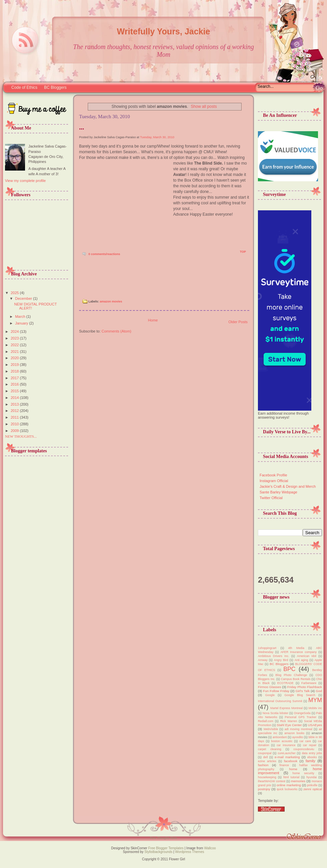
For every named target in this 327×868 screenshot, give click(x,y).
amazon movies (111, 301)
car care (305, 741)
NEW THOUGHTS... (21, 436)
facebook (291, 761)
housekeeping (267, 777)
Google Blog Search (300, 695)
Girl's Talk (302, 691)
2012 (15, 411)
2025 (15, 293)
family (310, 761)
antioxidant (280, 737)
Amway (263, 660)
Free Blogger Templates (165, 848)
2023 (15, 338)
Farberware (309, 683)
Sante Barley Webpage (278, 492)
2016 (15, 384)
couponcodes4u (304, 749)
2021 (15, 352)
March (21, 316)
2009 (15, 431)
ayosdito (298, 737)
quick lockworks (287, 789)
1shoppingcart (267, 648)
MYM (315, 700)
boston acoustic (282, 741)
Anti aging (301, 660)
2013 (15, 404)
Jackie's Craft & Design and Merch (288, 486)
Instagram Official (274, 481)
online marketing (289, 785)
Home (153, 320)
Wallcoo (210, 848)
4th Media (296, 648)
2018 (15, 371)
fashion (263, 765)
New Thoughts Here (164, 838)
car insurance (286, 745)
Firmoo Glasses (269, 687)
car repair (310, 745)
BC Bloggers (55, 87)
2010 (15, 424)
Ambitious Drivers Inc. (273, 656)
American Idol (307, 656)
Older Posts (238, 322)
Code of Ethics (24, 87)
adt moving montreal (298, 729)
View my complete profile (25, 181)
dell (266, 757)
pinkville (312, 785)
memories (298, 781)
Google (270, 695)
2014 (15, 398)
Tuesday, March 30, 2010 (157, 137)
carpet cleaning (270, 749)
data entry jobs (312, 753)
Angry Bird (281, 660)
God (319, 691)
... (82, 127)
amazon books (294, 733)
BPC (289, 669)
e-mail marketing (287, 757)
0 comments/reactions (104, 254)
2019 (15, 365)
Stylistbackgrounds (158, 852)
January (22, 323)
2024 (15, 332)
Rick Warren (289, 721)
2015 (15, 391)
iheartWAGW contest (272, 781)
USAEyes (315, 725)
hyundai (311, 777)
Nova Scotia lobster (275, 713)
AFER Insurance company (299, 652)
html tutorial (291, 777)
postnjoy (264, 789)
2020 (15, 358)
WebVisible (271, 729)
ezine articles (267, 761)
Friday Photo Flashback (305, 687)
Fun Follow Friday (276, 691)
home (293, 769)
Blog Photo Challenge (291, 675)
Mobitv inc (315, 708)
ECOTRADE (285, 683)
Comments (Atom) (116, 331)
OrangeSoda (302, 713)
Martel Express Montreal (286, 708)
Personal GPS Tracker (301, 717)
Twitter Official (271, 498)
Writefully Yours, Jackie (163, 31)
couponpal (265, 753)
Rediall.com (266, 721)
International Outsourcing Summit (280, 701)
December (24, 298)
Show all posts (204, 106)
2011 (15, 417)
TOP (243, 252)
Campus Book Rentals (296, 679)
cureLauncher (287, 753)
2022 (15, 345)
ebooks (312, 757)
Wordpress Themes (190, 852)
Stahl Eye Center (289, 725)
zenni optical (313, 789)
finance (284, 765)
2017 (15, 378)
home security (303, 773)
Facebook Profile (273, 475)
